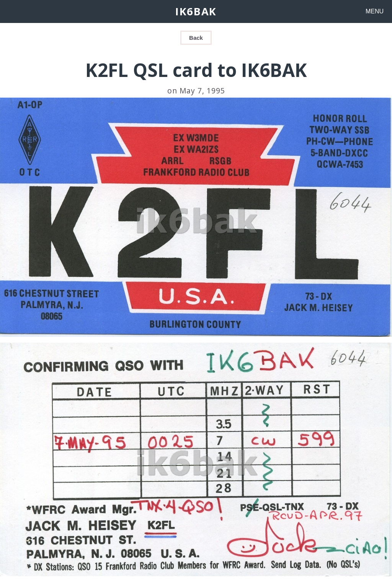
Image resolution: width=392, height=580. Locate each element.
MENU (375, 11)
